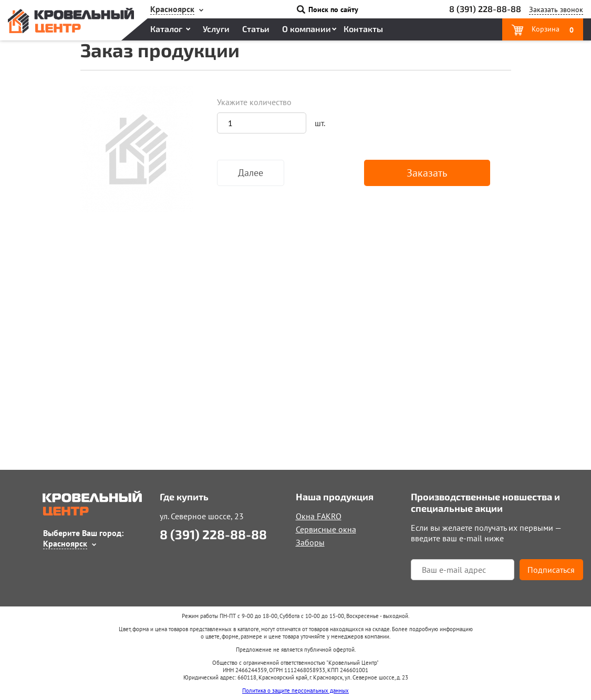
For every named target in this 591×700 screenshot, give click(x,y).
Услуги (216, 29)
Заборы (310, 542)
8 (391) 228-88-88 (485, 9)
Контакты (363, 29)
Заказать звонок (556, 9)
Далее (251, 173)
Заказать (427, 173)
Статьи (256, 29)
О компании (307, 29)
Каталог (166, 29)
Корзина (552, 29)
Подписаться (551, 570)
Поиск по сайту (333, 9)
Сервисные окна (326, 529)
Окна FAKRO (319, 516)
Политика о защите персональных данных (295, 691)
